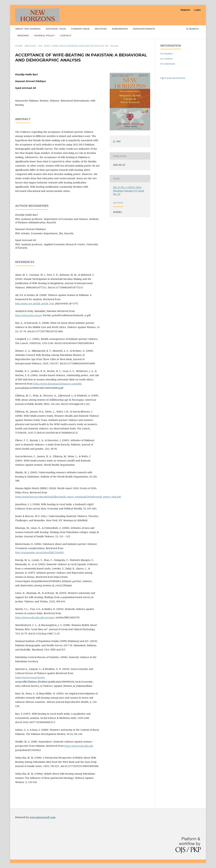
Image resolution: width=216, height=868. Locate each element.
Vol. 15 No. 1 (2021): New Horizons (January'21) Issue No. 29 (73, 46)
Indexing (23, 35)
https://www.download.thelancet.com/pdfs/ (58, 384)
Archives (101, 29)
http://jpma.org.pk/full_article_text (35, 303)
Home (19, 46)
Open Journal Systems (173, 78)
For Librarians (168, 64)
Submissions (120, 29)
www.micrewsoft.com (43, 817)
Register (185, 10)
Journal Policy (44, 35)
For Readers (167, 54)
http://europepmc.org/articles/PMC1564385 (39, 552)
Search (192, 29)
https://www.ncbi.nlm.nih (79, 746)
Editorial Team (56, 29)
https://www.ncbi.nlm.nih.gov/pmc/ (35, 617)
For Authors (167, 59)
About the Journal (28, 29)
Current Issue (80, 29)
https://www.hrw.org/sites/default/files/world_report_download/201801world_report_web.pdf (68, 497)
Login (198, 10)
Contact (66, 35)
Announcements (144, 29)
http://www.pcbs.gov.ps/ (29, 315)
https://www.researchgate (30, 677)
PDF (119, 141)
